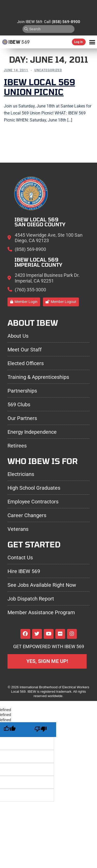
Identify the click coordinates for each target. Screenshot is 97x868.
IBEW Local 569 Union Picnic (39, 87)
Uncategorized (48, 70)
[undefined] (41, 730)
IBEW (14, 42)
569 (25, 42)
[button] (92, 42)
